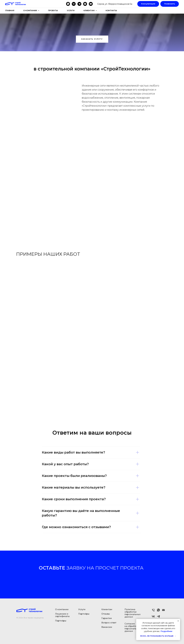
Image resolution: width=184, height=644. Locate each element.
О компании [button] (30, 11)
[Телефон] (153, 611)
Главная (10, 11)
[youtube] (91, 4)
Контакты (111, 11)
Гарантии (107, 618)
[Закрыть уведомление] (178, 621)
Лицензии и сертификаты (62, 615)
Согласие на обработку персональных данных (133, 627)
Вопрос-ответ (109, 623)
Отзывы (106, 614)
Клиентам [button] (89, 11)
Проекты (53, 11)
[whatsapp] (68, 4)
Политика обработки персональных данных (133, 613)
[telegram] (79, 4)
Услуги (71, 11)
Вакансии (107, 627)
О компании (62, 609)
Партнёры (61, 621)
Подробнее (166, 631)
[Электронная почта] (163, 611)
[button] (92, 39)
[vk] (74, 4)
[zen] (85, 4)
